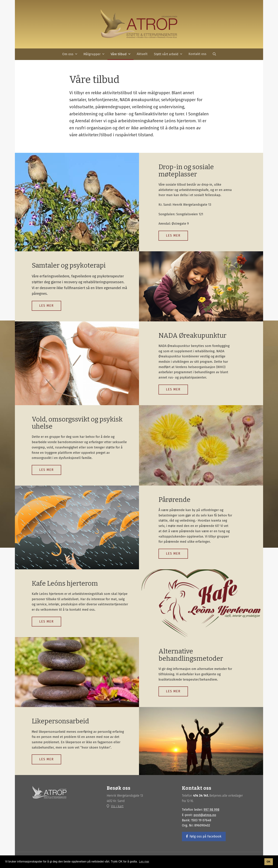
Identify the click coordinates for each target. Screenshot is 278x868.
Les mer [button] (144, 862)
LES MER (173, 236)
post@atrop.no (205, 815)
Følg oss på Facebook (205, 837)
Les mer (46, 306)
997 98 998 (211, 810)
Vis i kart (117, 806)
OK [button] (269, 862)
